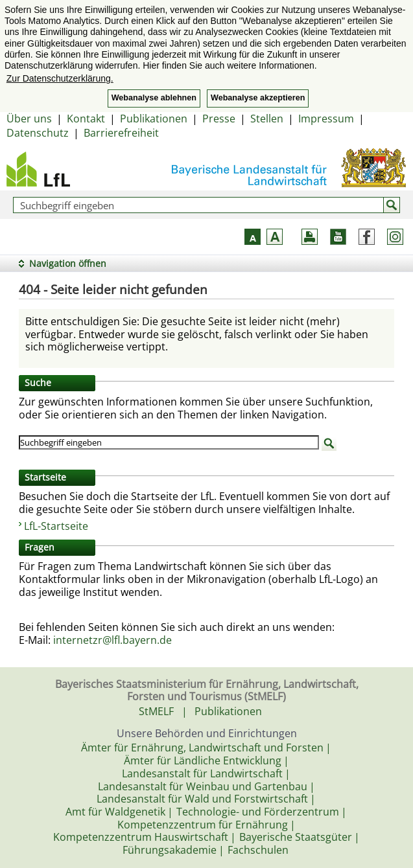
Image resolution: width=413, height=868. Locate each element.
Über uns (29, 119)
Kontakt (86, 119)
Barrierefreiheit (121, 133)
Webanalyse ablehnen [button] (154, 98)
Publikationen (154, 119)
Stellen (267, 119)
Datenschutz (38, 133)
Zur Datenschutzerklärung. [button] (60, 78)
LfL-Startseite (56, 526)
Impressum (326, 119)
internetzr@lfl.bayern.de (112, 640)
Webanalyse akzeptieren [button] (258, 98)
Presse (219, 119)
